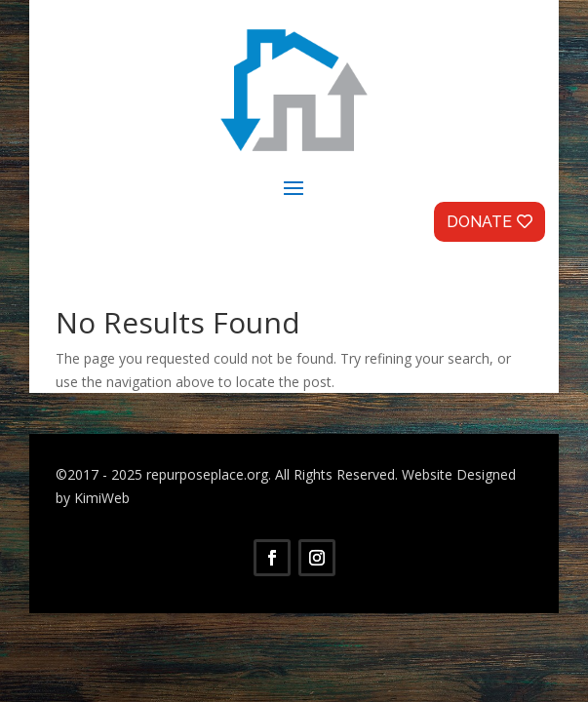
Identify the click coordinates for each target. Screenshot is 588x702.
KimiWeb (102, 498)
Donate (479, 222)
